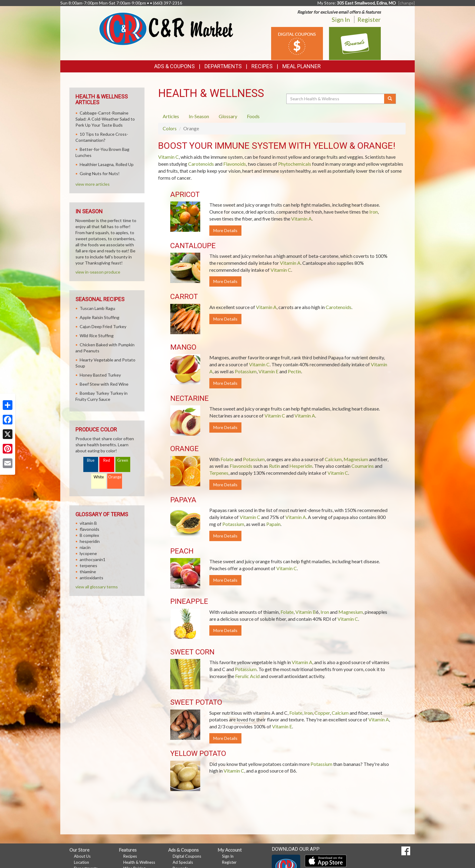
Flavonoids (235, 164)
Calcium (333, 459)
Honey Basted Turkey (100, 375)
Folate (227, 459)
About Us (82, 856)
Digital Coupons (187, 856)
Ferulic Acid (247, 676)
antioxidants (91, 578)
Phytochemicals (295, 164)
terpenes (88, 565)
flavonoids (90, 529)
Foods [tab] (253, 116)
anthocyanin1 (93, 559)
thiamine (88, 572)
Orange (115, 477)
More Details (225, 230)
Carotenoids (201, 164)
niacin (85, 547)
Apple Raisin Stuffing (100, 317)
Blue (91, 460)
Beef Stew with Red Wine (104, 384)
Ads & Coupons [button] (174, 66)
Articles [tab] (171, 116)
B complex (89, 535)
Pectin (294, 371)
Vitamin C (168, 157)
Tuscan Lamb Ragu (97, 308)
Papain (273, 524)
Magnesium (356, 459)
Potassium (246, 371)
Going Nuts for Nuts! (100, 173)
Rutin (274, 466)
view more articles (93, 184)
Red (107, 460)
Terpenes (219, 473)
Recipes (262, 66)
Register (369, 19)
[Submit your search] (390, 99)
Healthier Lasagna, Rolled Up (107, 164)
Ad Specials (183, 862)
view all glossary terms (97, 587)
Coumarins (363, 466)
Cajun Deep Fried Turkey (103, 326)
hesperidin (90, 541)
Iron (374, 212)
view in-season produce (98, 272)
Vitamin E (268, 371)
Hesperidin (301, 466)
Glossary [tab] (228, 116)
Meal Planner (302, 66)
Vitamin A (301, 219)
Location (81, 862)
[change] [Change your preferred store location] (407, 3)
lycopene (88, 553)
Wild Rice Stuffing (97, 336)
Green (123, 460)
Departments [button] (223, 66)
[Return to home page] (166, 28)
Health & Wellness (139, 862)
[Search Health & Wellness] (336, 99)
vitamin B (88, 523)
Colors (170, 128)
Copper (322, 713)
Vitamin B (306, 612)
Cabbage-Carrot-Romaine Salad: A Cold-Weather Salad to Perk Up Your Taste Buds (105, 119)
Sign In (341, 19)
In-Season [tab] (199, 116)
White (99, 477)
